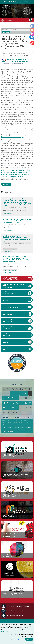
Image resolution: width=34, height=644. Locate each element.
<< (4, 385)
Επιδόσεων (22, 640)
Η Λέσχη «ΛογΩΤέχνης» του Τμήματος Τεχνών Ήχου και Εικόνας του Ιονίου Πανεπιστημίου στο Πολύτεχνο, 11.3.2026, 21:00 (17, 221)
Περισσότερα (5, 631)
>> (30, 385)
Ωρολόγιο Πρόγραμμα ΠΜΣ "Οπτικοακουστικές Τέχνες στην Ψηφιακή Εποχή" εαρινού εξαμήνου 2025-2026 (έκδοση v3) (17, 239)
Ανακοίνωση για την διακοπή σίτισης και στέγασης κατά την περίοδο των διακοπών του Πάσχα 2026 (16, 422)
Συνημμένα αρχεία (10, 249)
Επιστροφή (6, 184)
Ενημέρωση (9, 20)
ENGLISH (26, 2)
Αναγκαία (15, 640)
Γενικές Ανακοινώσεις (8, 214)
